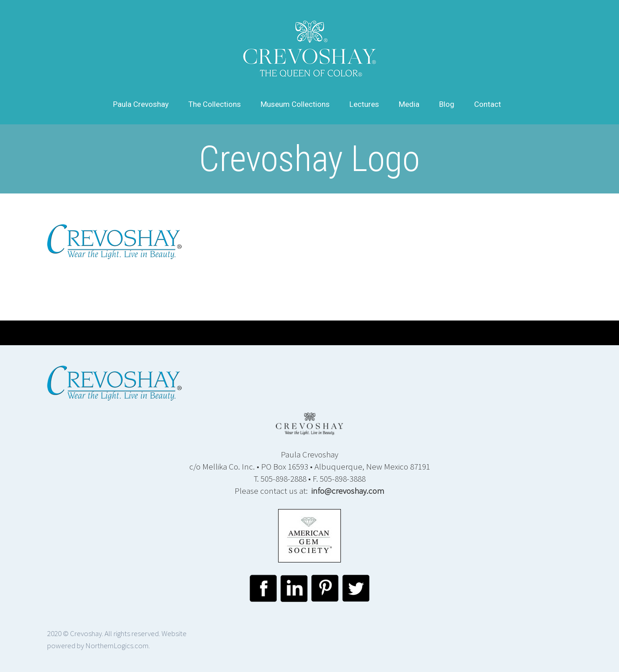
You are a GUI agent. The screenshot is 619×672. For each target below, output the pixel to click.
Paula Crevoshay (141, 104)
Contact (488, 104)
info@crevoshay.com (348, 491)
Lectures (364, 104)
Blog (447, 104)
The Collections (215, 104)
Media (409, 104)
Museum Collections (295, 104)
